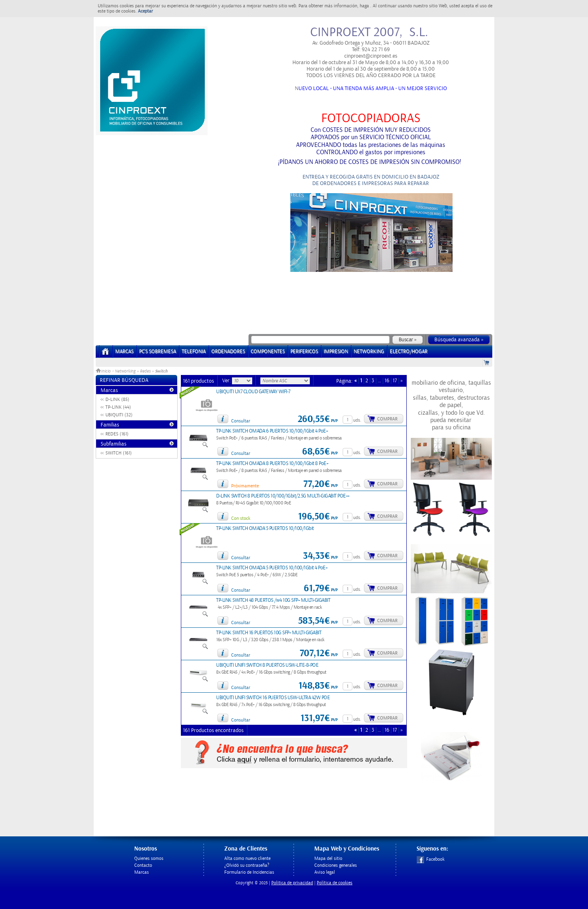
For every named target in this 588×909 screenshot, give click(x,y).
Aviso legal (325, 872)
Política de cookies (335, 883)
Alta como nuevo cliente (247, 858)
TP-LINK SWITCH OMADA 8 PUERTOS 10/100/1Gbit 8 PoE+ (272, 464)
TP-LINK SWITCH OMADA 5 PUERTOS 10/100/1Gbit (265, 529)
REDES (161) (117, 434)
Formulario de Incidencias (249, 872)
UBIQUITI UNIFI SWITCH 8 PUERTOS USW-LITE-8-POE (267, 665)
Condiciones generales (336, 865)
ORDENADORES (228, 352)
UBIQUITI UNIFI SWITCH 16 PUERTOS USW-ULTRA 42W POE (273, 698)
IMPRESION (336, 352)
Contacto (143, 865)
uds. (357, 420)
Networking (125, 371)
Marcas (124, 352)
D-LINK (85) (117, 400)
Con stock (241, 518)
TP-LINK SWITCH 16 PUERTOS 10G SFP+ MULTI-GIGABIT (269, 633)
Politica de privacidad (292, 883)
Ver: (227, 381)
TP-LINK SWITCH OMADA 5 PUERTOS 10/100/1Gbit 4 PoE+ (272, 568)
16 (387, 381)
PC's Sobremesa (158, 352)
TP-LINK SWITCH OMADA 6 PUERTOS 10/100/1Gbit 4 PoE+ (272, 431)
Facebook (430, 859)
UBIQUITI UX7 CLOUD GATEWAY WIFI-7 (253, 392)
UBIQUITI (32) (119, 415)
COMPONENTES (268, 352)
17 (395, 381)
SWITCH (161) (119, 453)
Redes (145, 371)
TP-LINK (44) (118, 407)
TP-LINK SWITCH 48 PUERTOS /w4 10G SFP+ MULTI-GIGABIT (273, 600)
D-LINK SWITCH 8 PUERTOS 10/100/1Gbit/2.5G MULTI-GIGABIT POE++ (283, 496)
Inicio (104, 371)
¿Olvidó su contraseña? (247, 865)
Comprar (387, 419)
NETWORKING (369, 352)
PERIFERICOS (304, 352)
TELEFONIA (194, 352)
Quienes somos (149, 858)
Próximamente (245, 486)
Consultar (241, 421)
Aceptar (145, 11)
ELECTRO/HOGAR (409, 352)
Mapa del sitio (328, 858)
